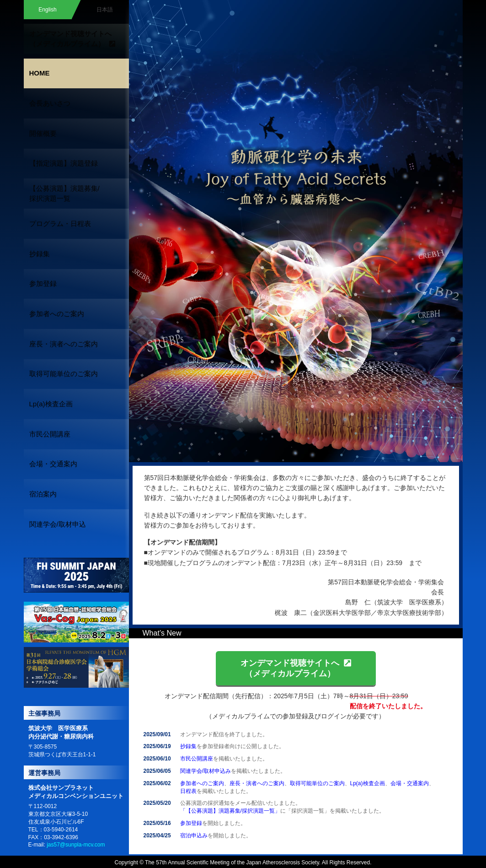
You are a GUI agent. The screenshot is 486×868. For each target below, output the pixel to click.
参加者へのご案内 (202, 783)
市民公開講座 (197, 759)
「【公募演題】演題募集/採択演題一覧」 (230, 811)
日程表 (188, 791)
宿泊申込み (194, 836)
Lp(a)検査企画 (368, 783)
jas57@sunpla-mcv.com (76, 723)
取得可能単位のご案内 (317, 783)
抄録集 (188, 746)
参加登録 (191, 823)
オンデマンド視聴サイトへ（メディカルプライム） (296, 668)
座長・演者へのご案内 (257, 783)
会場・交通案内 (410, 783)
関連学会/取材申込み (206, 771)
